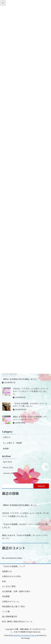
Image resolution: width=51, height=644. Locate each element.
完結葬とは (7, 571)
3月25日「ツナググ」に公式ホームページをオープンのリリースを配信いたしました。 (31, 391)
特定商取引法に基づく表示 (13, 606)
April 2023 (7, 462)
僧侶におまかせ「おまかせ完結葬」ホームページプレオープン (30, 418)
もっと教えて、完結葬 (12, 443)
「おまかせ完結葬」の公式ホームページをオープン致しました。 (30, 405)
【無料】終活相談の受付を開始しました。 (20, 379)
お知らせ (7, 437)
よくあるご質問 (9, 586)
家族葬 (6, 449)
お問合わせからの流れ (12, 576)
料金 (4, 581)
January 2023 (9, 473)
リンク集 (6, 611)
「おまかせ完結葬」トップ (13, 566)
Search (41, 486)
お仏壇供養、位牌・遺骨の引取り (16, 591)
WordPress (18, 635)
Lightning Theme (30, 635)
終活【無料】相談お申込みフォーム (17, 621)
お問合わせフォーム (11, 601)
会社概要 (6, 596)
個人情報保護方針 (10, 616)
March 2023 (8, 467)
